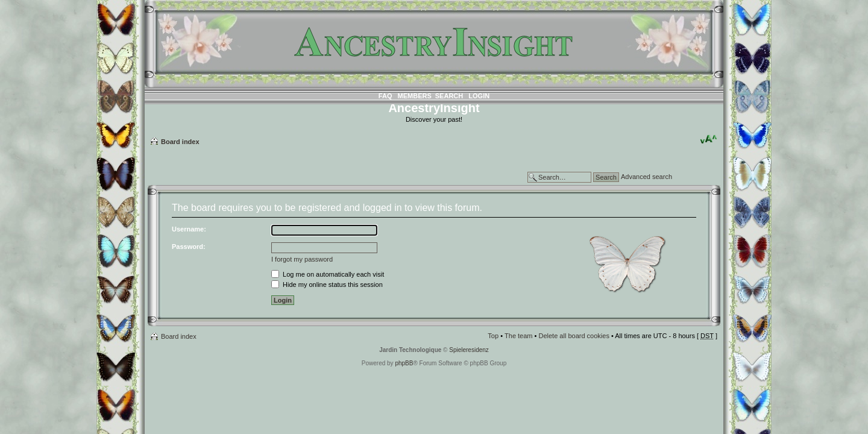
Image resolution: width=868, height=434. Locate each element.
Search (449, 96)
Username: (189, 229)
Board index (180, 142)
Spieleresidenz (469, 350)
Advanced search (646, 177)
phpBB (404, 363)
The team (518, 336)
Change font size (709, 139)
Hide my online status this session (327, 285)
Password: (189, 247)
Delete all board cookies (574, 336)
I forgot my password (302, 259)
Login (479, 96)
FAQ (385, 96)
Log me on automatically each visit (328, 274)
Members (415, 96)
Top (493, 336)
